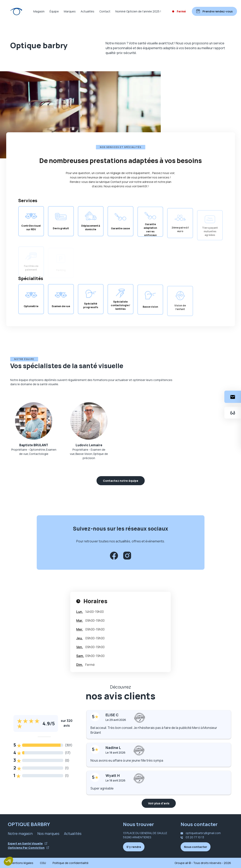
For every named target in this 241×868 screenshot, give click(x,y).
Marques (70, 11)
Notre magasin (20, 833)
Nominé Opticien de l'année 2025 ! (138, 11)
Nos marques (48, 833)
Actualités (87, 11)
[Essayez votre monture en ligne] (233, 413)
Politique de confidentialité (71, 863)
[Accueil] (16, 11)
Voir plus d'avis (159, 803)
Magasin (39, 11)
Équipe (54, 11)
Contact (105, 11)
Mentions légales (22, 863)
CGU (43, 863)
